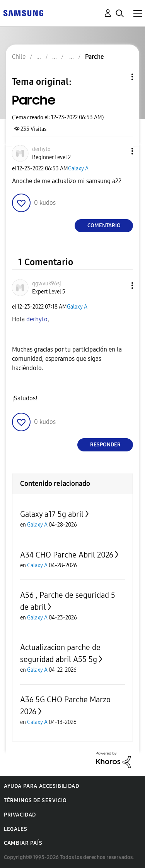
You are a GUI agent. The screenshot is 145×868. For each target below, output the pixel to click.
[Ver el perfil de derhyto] (41, 149)
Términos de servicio (35, 800)
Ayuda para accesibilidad (41, 786)
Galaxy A (78, 169)
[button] (119, 151)
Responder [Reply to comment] (105, 445)
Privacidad (20, 815)
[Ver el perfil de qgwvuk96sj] (47, 284)
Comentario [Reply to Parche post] (104, 226)
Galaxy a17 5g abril (52, 514)
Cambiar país (23, 843)
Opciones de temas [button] (119, 77)
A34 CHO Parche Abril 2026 (67, 555)
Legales (15, 829)
